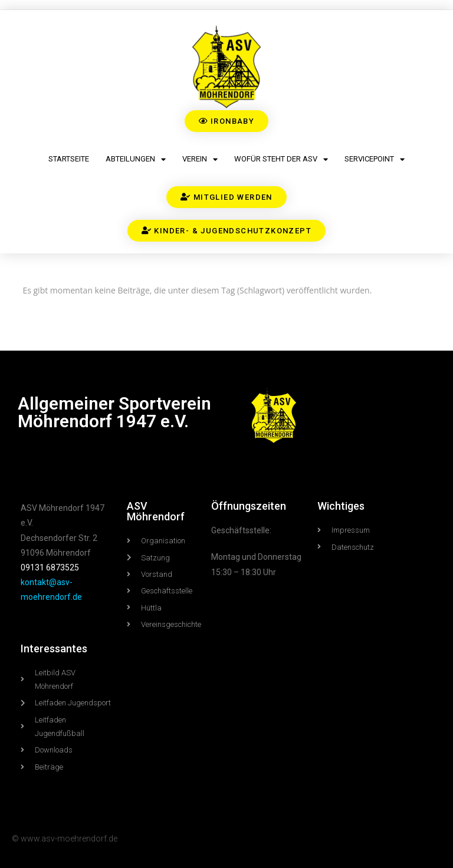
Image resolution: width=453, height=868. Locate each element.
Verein (200, 159)
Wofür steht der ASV (281, 159)
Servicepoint (375, 159)
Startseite (69, 159)
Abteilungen (136, 159)
